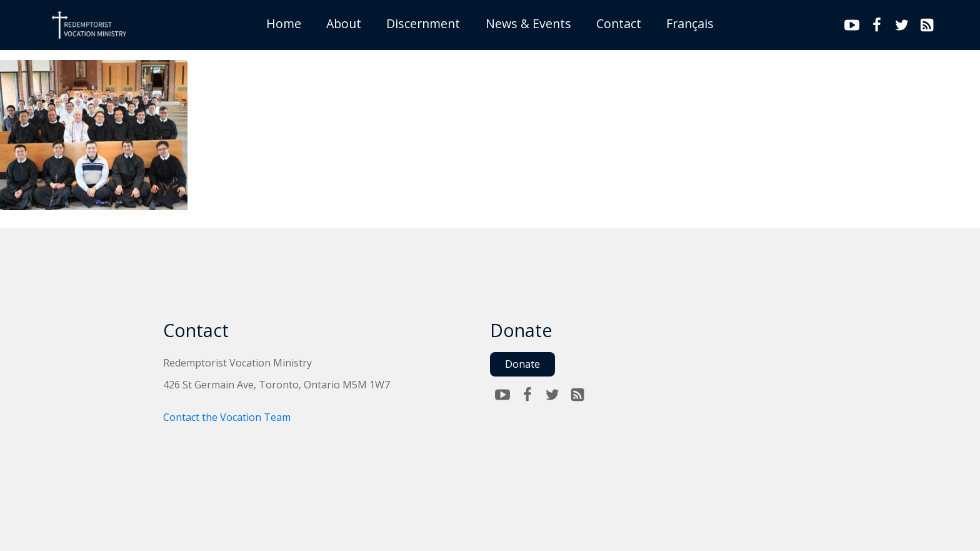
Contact (619, 23)
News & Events (528, 23)
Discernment (423, 23)
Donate (522, 364)
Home (284, 23)
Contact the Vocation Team (227, 417)
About (344, 23)
